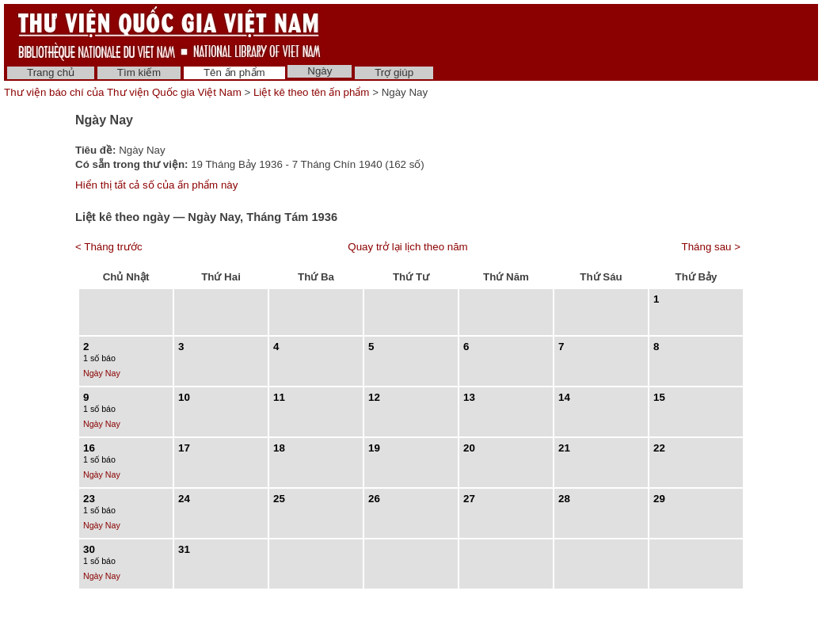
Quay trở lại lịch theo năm (407, 247)
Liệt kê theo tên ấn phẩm (311, 92)
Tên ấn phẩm (234, 72)
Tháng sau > (711, 247)
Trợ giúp (394, 72)
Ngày (320, 71)
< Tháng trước (109, 247)
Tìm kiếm (139, 72)
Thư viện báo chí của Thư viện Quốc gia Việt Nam (123, 92)
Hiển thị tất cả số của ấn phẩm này (156, 185)
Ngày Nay (102, 373)
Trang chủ (51, 72)
